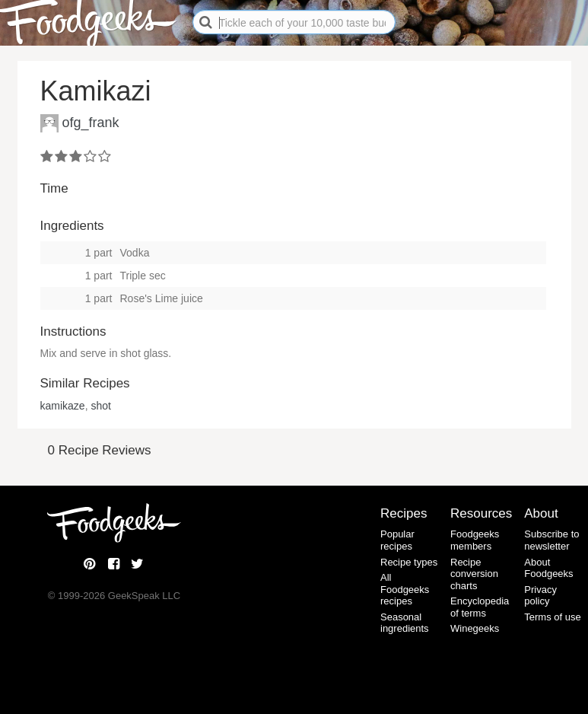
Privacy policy (540, 596)
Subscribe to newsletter (551, 540)
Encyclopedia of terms (480, 607)
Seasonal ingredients (405, 623)
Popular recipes (397, 540)
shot (100, 406)
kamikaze (63, 406)
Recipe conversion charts (474, 574)
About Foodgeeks (548, 568)
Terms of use (552, 617)
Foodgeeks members (475, 540)
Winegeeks (475, 628)
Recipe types (409, 562)
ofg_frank (91, 122)
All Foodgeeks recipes (405, 589)
